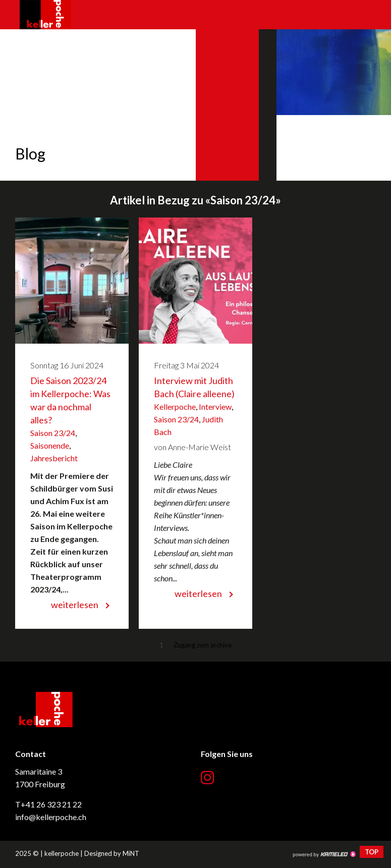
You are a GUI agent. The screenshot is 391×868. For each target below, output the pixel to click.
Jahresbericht (54, 458)
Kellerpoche (175, 406)
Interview (215, 406)
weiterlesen (75, 605)
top (372, 852)
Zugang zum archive (203, 645)
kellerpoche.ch (45, 15)
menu (373, 15)
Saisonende (50, 445)
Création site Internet (324, 854)
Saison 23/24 (53, 433)
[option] (195, 105)
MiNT (131, 853)
